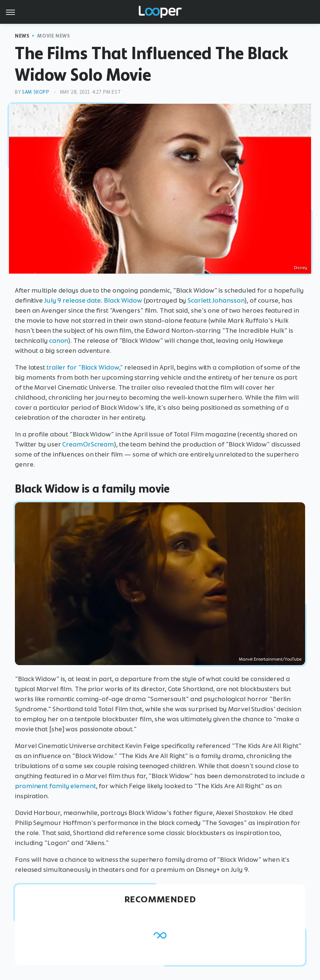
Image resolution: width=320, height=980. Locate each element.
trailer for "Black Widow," (85, 367)
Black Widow (123, 300)
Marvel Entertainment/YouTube (270, 659)
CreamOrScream (88, 444)
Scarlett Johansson (216, 300)
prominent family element (55, 786)
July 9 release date (73, 300)
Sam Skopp (36, 92)
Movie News (54, 36)
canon (59, 341)
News (22, 36)
